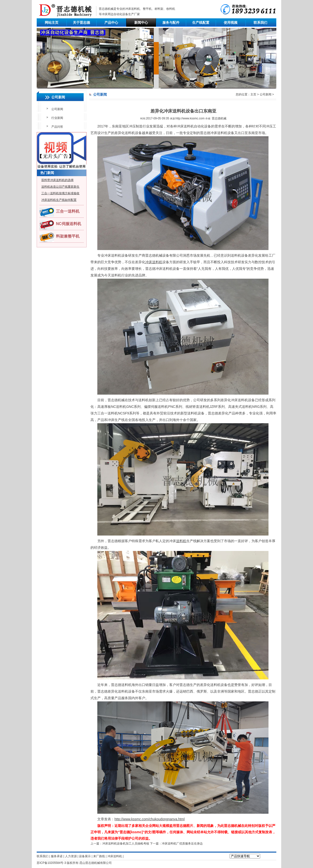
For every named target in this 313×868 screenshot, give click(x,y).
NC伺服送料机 (69, 224)
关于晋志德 (81, 23)
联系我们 (260, 23)
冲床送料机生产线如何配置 (59, 200)
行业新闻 (57, 118)
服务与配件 (171, 23)
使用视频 (231, 23)
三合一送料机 (68, 211)
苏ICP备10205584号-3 (51, 863)
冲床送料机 (133, 9)
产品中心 (111, 23)
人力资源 (71, 856)
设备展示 (85, 856)
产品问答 (57, 127)
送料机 (181, 541)
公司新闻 (57, 109)
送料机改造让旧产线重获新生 (60, 187)
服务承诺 (57, 856)
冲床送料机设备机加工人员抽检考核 (126, 844)
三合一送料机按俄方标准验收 (60, 193)
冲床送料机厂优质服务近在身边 (182, 844)
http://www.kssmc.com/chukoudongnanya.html (150, 819)
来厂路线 (99, 856)
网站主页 (52, 23)
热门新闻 (47, 173)
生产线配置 (201, 23)
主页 (253, 94)
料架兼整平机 (68, 236)
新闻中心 (141, 23)
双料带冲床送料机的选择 (57, 180)
